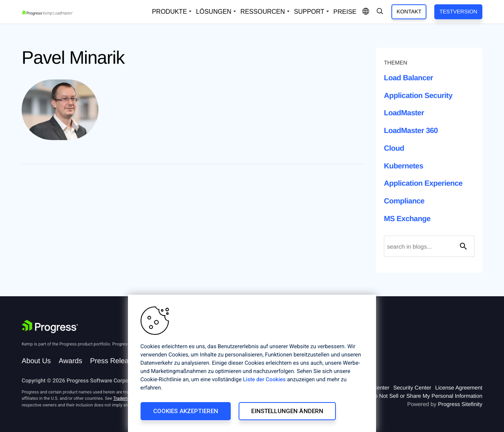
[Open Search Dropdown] (380, 12)
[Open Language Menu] (366, 12)
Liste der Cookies (264, 380)
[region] (252, 363)
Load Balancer (409, 78)
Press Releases (115, 361)
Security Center (412, 388)
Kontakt (409, 12)
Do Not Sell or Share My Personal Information (426, 396)
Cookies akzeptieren (186, 411)
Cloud (394, 149)
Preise (345, 12)
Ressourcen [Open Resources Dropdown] (263, 12)
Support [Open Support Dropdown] (309, 12)
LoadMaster (404, 113)
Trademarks (124, 398)
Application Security (418, 96)
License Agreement (459, 388)
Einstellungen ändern (287, 411)
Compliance (404, 201)
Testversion (458, 12)
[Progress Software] (50, 327)
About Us (36, 361)
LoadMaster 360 (411, 131)
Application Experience (423, 184)
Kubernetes (404, 166)
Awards (70, 361)
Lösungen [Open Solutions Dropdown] (214, 12)
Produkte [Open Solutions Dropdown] (170, 12)
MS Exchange (407, 219)
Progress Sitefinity (460, 404)
